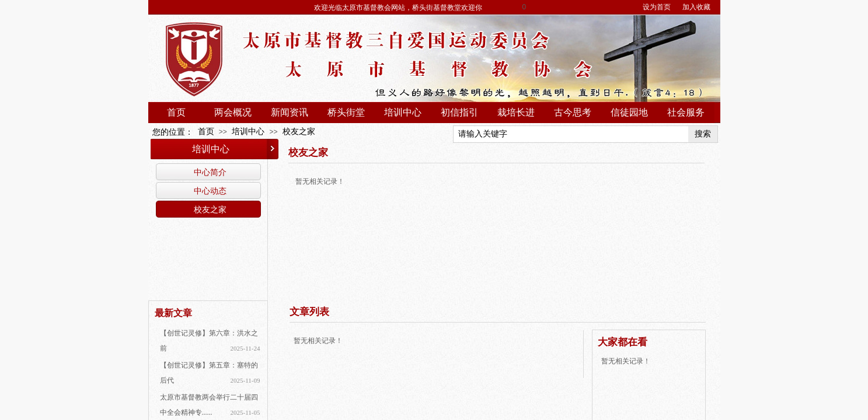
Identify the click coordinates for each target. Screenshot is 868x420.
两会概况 (233, 112)
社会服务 (686, 112)
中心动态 (210, 191)
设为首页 (657, 7)
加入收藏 (696, 7)
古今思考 (573, 112)
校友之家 (299, 132)
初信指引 (459, 112)
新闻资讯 (290, 112)
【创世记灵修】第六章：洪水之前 (209, 341)
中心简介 (210, 172)
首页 (176, 112)
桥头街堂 (346, 112)
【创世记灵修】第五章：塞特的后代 (209, 373)
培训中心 (403, 112)
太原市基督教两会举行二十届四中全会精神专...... (209, 405)
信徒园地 (629, 112)
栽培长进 (516, 112)
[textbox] (571, 134)
